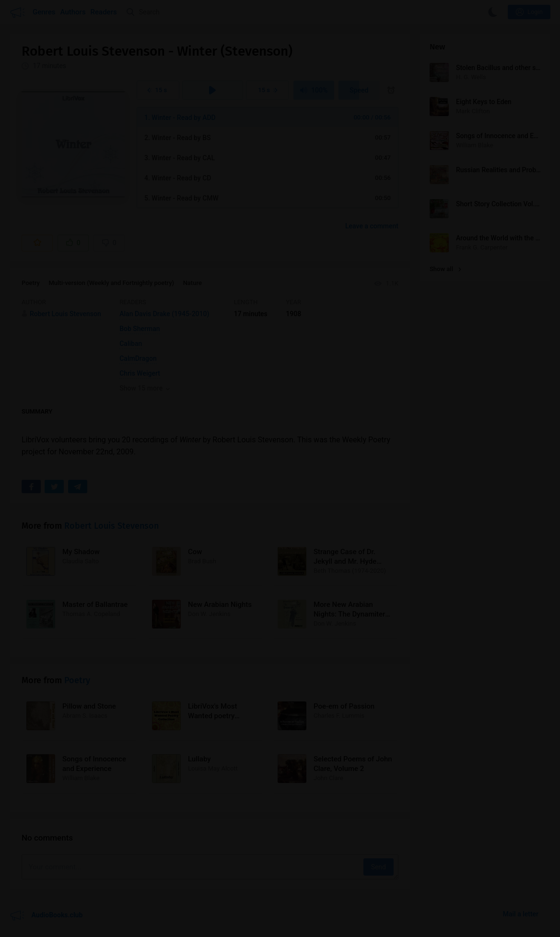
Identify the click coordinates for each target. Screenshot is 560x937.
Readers (104, 12)
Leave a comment (372, 226)
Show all (445, 269)
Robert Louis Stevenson (111, 526)
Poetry (31, 283)
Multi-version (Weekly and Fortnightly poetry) (111, 283)
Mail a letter (521, 914)
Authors (73, 12)
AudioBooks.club (46, 915)
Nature (192, 283)
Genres (44, 12)
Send (379, 867)
